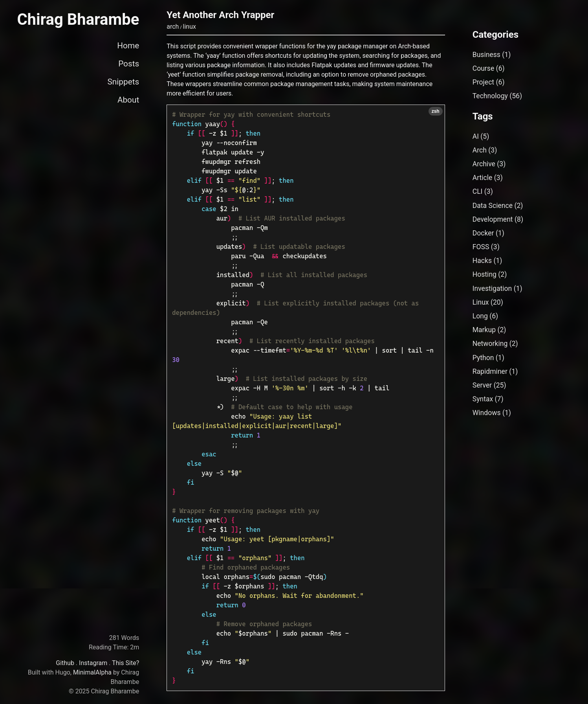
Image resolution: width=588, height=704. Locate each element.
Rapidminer (490, 371)
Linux (481, 302)
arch (173, 27)
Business (486, 55)
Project (483, 82)
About (128, 100)
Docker (483, 233)
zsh (436, 111)
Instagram (93, 663)
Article (483, 178)
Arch (480, 150)
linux (190, 27)
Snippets (123, 82)
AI (476, 136)
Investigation (492, 289)
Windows (487, 413)
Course (484, 68)
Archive (484, 164)
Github (65, 663)
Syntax (483, 399)
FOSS (481, 247)
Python (483, 358)
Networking (490, 344)
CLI (478, 191)
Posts (129, 64)
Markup (484, 330)
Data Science (493, 206)
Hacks (482, 261)
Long (480, 316)
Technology (490, 96)
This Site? (125, 663)
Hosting (485, 274)
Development (493, 219)
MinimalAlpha (92, 672)
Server (482, 385)
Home (128, 46)
